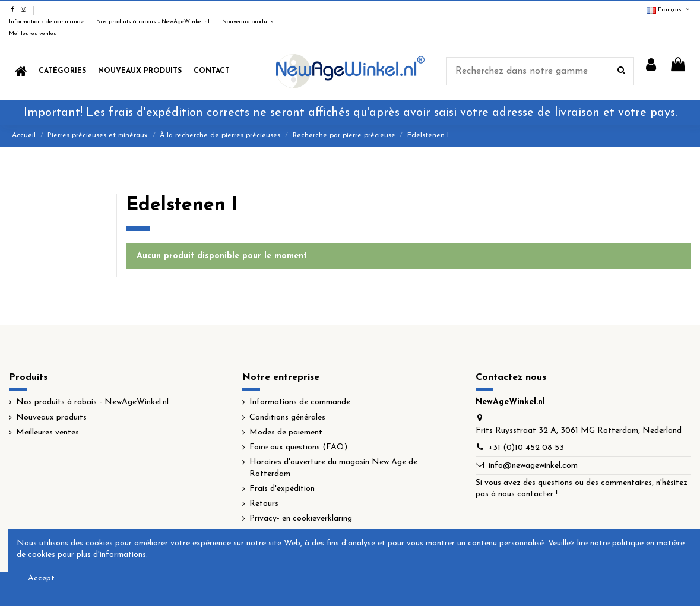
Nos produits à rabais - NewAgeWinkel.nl (154, 22)
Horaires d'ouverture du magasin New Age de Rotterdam (333, 468)
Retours (264, 504)
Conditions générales (287, 418)
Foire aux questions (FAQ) (298, 447)
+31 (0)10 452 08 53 (526, 448)
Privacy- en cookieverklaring (301, 518)
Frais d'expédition (282, 489)
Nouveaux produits (249, 22)
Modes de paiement (286, 432)
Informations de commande (47, 22)
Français (669, 10)
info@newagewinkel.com (533, 466)
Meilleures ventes (33, 34)
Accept (41, 578)
